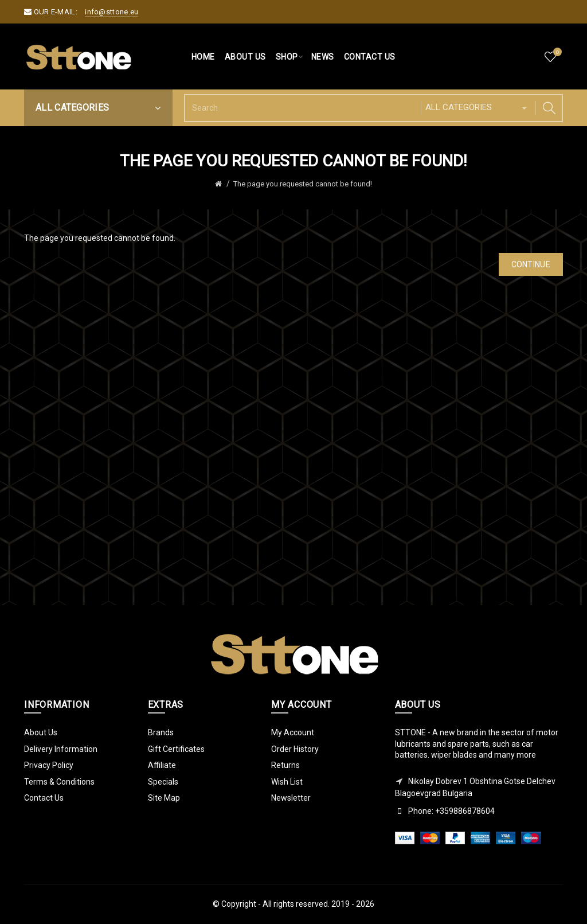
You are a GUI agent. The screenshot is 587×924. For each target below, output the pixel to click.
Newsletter (291, 798)
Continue (531, 264)
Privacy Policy (49, 765)
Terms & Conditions (59, 782)
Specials (163, 782)
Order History (295, 749)
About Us (41, 732)
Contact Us (44, 798)
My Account (293, 732)
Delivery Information (61, 749)
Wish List (287, 782)
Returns (285, 765)
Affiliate (162, 765)
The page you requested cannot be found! (303, 184)
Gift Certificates (176, 749)
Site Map (164, 798)
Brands (161, 732)
